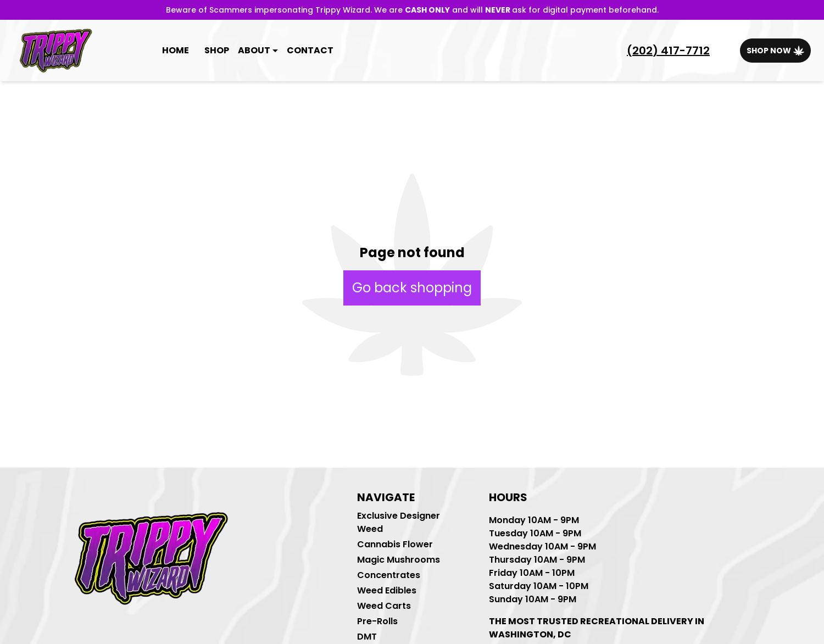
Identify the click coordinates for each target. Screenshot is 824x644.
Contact (310, 50)
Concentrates (389, 575)
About (254, 50)
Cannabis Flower (395, 544)
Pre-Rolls (377, 621)
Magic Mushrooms (399, 560)
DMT (367, 637)
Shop (217, 50)
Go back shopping (412, 288)
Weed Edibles (387, 590)
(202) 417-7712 (668, 51)
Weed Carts (384, 606)
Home (176, 50)
